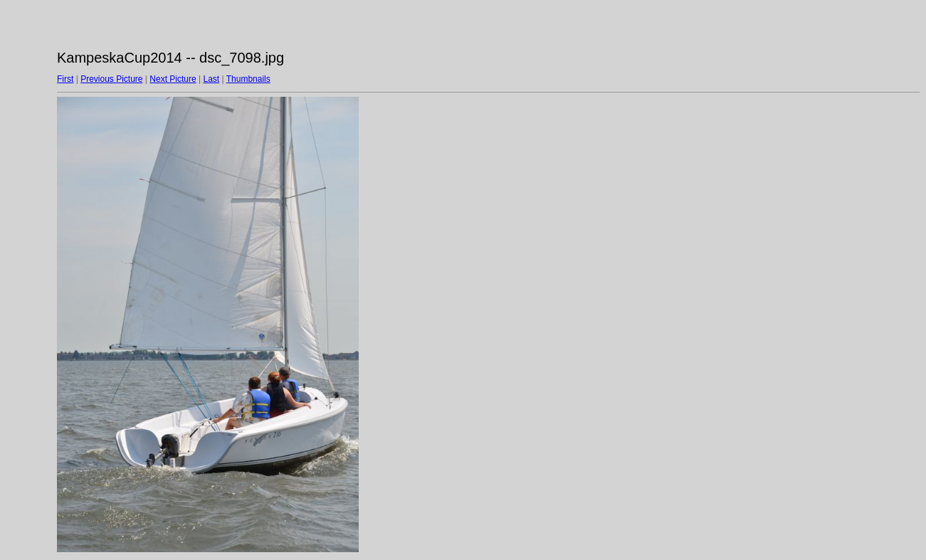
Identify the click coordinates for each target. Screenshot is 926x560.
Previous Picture (111, 79)
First (65, 79)
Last (211, 79)
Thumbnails (248, 79)
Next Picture (173, 79)
